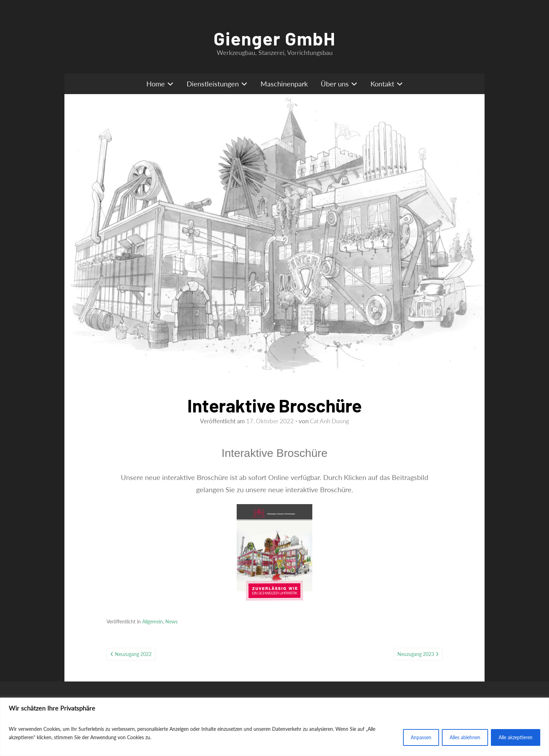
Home (156, 84)
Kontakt (382, 84)
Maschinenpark (284, 84)
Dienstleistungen (213, 84)
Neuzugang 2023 (416, 654)
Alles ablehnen (465, 737)
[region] (274, 727)
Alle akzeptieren (516, 737)
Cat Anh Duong (329, 421)
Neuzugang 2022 (133, 654)
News (171, 621)
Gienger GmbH (275, 38)
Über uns (335, 84)
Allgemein (152, 621)
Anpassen (421, 737)
